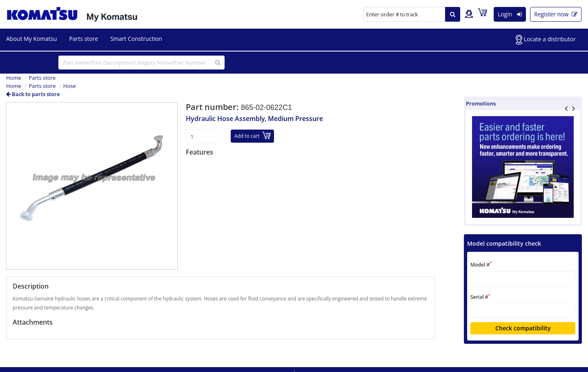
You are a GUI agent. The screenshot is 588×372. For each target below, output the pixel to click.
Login (510, 14)
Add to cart (253, 136)
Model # (481, 264)
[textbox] (523, 279)
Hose (70, 86)
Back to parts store (33, 94)
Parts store (84, 39)
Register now (556, 14)
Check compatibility (523, 328)
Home (14, 78)
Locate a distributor (546, 40)
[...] (141, 63)
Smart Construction (136, 39)
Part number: (213, 107)
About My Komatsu (31, 39)
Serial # (480, 297)
